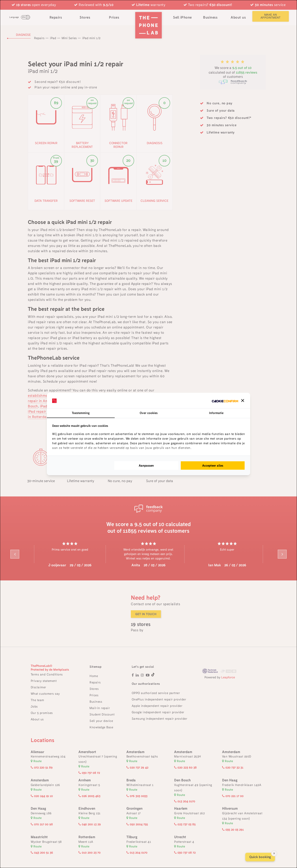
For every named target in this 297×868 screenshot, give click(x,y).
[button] (243, 401)
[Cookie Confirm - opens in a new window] (225, 401)
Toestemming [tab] (81, 413)
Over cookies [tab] (149, 413)
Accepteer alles (213, 465)
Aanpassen (146, 465)
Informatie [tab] (216, 413)
